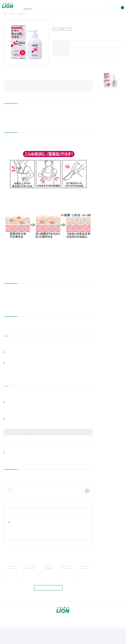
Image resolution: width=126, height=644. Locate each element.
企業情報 (78, 612)
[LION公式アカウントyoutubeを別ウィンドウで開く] (60, 629)
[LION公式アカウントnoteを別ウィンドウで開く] (66, 629)
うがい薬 (50, 524)
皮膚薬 (23, 527)
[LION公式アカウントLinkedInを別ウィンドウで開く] (73, 629)
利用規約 (18, 636)
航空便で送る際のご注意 (20, 86)
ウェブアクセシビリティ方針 (32, 636)
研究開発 (29, 612)
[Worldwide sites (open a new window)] (115, 3)
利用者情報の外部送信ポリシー (70, 636)
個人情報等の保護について (50, 636)
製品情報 (15, 612)
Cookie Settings (89, 641)
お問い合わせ (99, 3)
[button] (122, 8)
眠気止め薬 (34, 527)
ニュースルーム (95, 612)
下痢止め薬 (62, 524)
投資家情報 (64, 612)
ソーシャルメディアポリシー (90, 636)
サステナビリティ (46, 612)
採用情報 (111, 612)
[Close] (123, 640)
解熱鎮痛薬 (14, 524)
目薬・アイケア (28, 524)
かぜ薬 (40, 524)
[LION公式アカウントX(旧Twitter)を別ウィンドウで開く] (53, 629)
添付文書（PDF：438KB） (17, 121)
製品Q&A (90, 3)
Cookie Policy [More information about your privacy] (62, 641)
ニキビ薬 (13, 527)
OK (104, 641)
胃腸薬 (73, 524)
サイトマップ (104, 636)
